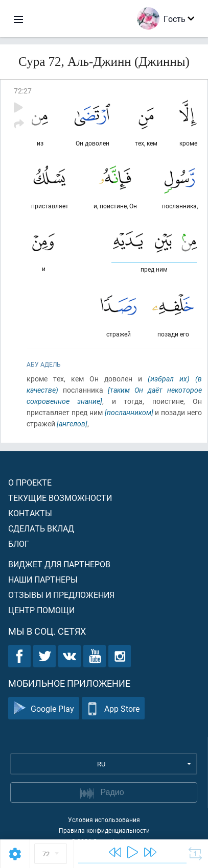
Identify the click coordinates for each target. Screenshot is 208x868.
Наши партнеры (43, 579)
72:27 (23, 91)
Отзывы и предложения (61, 595)
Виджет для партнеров (59, 564)
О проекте (30, 482)
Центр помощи (41, 610)
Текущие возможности (60, 498)
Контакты (30, 513)
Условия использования (104, 819)
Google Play (44, 708)
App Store (113, 708)
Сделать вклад (41, 528)
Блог (19, 544)
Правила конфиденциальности (104, 830)
